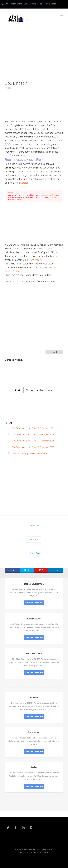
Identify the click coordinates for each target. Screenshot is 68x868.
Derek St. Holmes (34, 584)
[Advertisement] (34, 50)
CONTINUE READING (34, 603)
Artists (8, 88)
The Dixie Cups (34, 654)
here (29, 155)
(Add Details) (21, 183)
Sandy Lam (34, 732)
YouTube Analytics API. (33, 260)
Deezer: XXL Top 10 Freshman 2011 (30, 453)
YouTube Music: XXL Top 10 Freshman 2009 (33, 441)
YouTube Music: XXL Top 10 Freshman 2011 (33, 428)
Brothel (34, 698)
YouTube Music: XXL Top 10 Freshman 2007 (33, 447)
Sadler (34, 767)
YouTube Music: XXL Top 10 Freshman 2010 (33, 434)
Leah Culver (34, 619)
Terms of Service (41, 852)
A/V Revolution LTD (28, 849)
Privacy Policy (26, 852)
